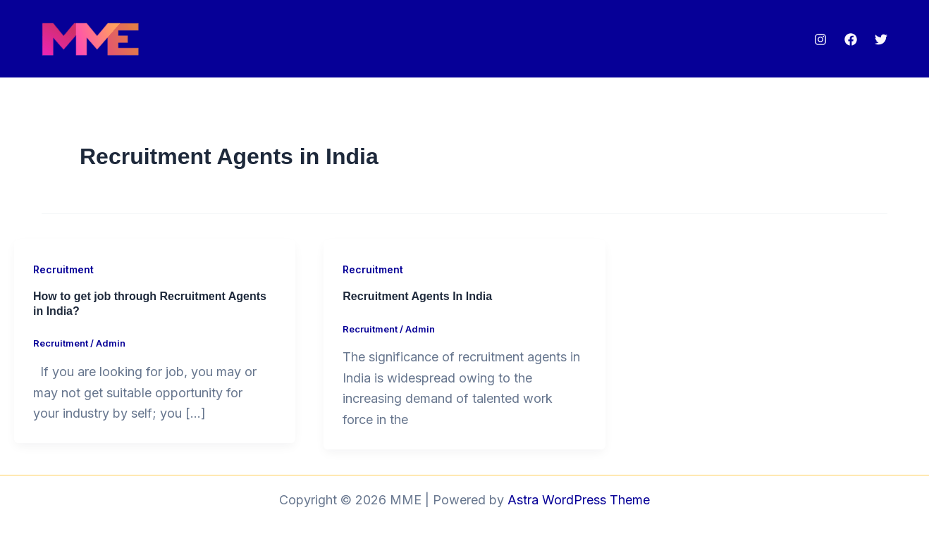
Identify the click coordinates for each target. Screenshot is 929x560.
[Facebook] (851, 39)
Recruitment (63, 269)
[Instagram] (820, 39)
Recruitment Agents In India (417, 296)
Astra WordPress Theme (579, 500)
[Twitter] (881, 39)
